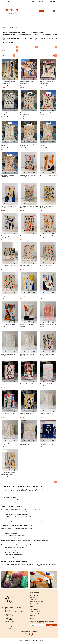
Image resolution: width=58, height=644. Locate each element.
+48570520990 (8, 628)
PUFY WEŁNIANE (44, 20)
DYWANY (5, 20)
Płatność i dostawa (34, 598)
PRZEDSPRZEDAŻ (24, 20)
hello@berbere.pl (8, 626)
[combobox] (29, 47)
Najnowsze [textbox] (4, 55)
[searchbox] (47, 47)
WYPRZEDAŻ (13, 20)
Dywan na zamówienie (35, 611)
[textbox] (28, 47)
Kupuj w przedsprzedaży (35, 614)
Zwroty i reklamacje (34, 600)
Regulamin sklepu (34, 596)
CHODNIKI (34, 20)
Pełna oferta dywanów (35, 609)
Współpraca (33, 616)
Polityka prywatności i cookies (36, 602)
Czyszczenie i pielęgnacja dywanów (38, 604)
